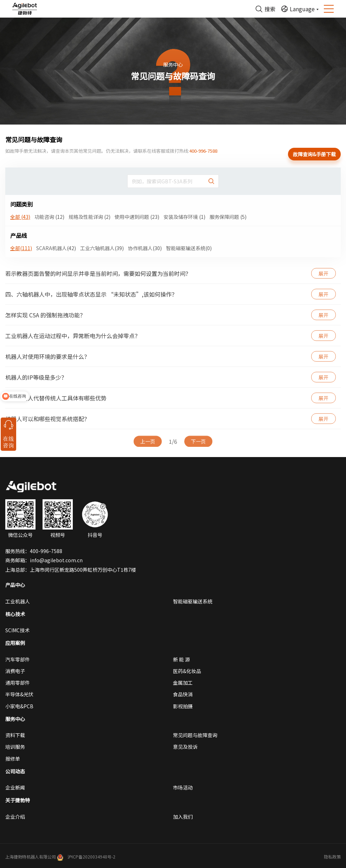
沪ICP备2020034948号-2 (91, 857)
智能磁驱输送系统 (189, 248)
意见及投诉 (185, 747)
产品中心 (15, 585)
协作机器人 (145, 248)
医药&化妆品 (187, 671)
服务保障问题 (228, 217)
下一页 (198, 442)
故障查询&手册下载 (314, 154)
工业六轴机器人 (102, 248)
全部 (20, 217)
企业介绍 (15, 817)
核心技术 (15, 614)
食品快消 (183, 694)
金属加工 (183, 683)
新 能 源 (181, 659)
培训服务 (15, 747)
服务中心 (15, 719)
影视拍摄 (183, 706)
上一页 (148, 442)
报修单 (13, 759)
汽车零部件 (18, 659)
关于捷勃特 (18, 800)
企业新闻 (15, 787)
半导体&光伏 (19, 694)
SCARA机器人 (56, 248)
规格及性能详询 (89, 217)
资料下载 (15, 735)
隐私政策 (332, 857)
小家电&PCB (19, 706)
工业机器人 (18, 601)
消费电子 (15, 671)
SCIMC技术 (17, 630)
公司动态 (15, 771)
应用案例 (15, 643)
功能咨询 (49, 217)
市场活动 (183, 787)
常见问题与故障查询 (195, 735)
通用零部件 (18, 683)
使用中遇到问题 (137, 217)
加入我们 (183, 817)
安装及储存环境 (184, 217)
